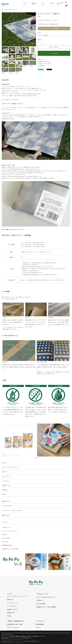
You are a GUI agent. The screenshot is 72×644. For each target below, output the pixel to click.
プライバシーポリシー (13, 627)
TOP (3, 9)
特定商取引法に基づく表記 (44, 62)
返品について (41, 60)
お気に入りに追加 (54, 47)
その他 (4, 494)
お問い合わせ (5, 542)
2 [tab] (36, 458)
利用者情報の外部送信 (7, 545)
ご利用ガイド (5, 534)
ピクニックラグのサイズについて (10, 531)
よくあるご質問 (5, 538)
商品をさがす (34, 4)
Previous (4, 29)
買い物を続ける (41, 66)
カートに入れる (54, 53)
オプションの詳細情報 (54, 28)
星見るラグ (5, 472)
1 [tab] (34, 458)
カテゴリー (25, 4)
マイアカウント (40, 621)
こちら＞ (17, 100)
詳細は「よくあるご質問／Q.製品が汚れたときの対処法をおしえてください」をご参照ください (42, 280)
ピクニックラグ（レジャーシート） (12, 9)
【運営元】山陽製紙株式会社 (15, 621)
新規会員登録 (40, 624)
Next (34, 29)
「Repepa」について (7, 527)
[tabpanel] (19, 440)
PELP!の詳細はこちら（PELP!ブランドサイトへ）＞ (14, 230)
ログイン (39, 627)
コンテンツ (43, 4)
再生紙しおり (5, 490)
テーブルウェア (6, 481)
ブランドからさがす (7, 506)
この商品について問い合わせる (45, 64)
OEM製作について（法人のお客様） (10, 549)
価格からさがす (6, 515)
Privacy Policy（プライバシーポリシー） (12, 641)
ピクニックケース (6, 477)
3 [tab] (38, 458)
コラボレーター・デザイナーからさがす (12, 511)
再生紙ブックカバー (7, 485)
